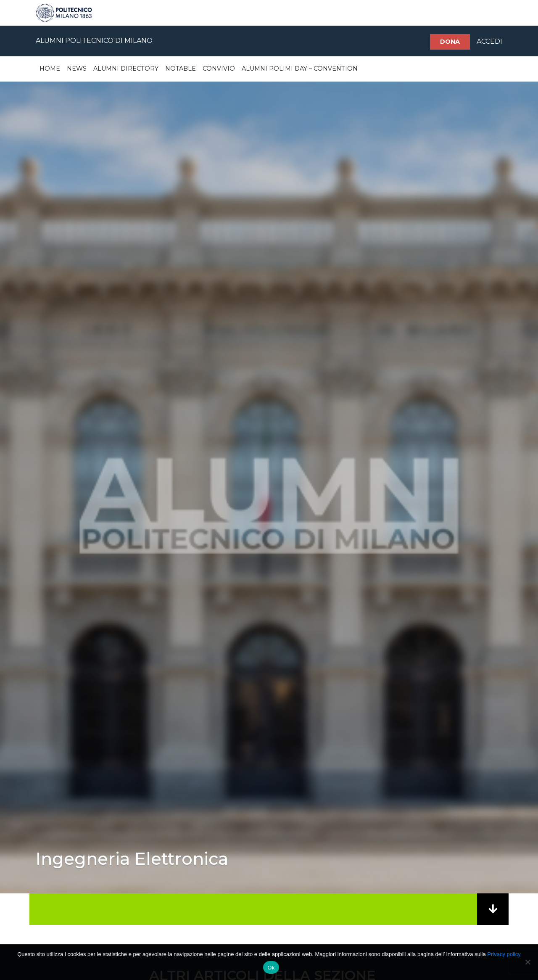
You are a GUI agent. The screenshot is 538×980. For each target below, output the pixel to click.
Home (50, 69)
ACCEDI (489, 41)
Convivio (219, 69)
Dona (450, 42)
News (77, 69)
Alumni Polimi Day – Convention (300, 69)
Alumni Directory (126, 69)
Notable (181, 69)
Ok (271, 968)
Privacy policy (504, 954)
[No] (527, 962)
